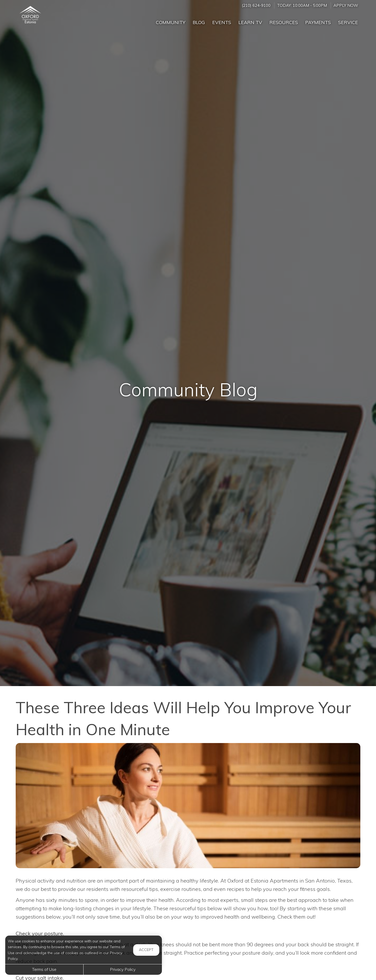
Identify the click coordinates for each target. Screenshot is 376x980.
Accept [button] (146, 950)
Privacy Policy (123, 969)
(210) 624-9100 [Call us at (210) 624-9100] (256, 5)
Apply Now (346, 5)
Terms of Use (44, 969)
